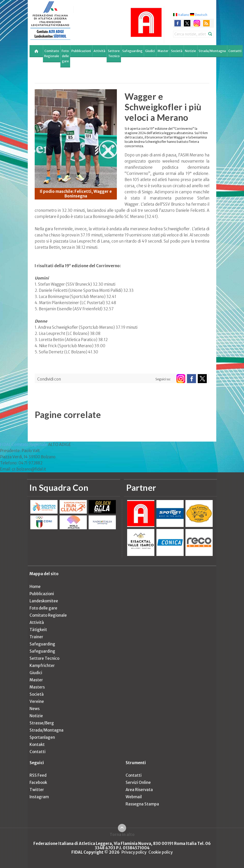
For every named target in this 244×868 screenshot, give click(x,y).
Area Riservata (139, 790)
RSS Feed (38, 775)
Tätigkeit (38, 630)
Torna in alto (122, 834)
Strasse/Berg (42, 723)
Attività (99, 51)
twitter (187, 23)
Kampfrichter (42, 666)
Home (35, 587)
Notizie (190, 51)
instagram (197, 23)
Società (177, 51)
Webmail (134, 797)
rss (206, 23)
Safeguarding (132, 51)
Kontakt (37, 745)
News (35, 709)
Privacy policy (134, 852)
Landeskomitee (44, 601)
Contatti (235, 51)
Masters (37, 687)
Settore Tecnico (114, 53)
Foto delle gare (65, 56)
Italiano (184, 15)
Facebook (38, 782)
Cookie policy (161, 852)
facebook (178, 23)
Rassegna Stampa (142, 804)
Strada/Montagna (212, 51)
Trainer (36, 637)
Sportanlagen (42, 737)
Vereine (37, 701)
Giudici (150, 51)
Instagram (39, 797)
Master (163, 51)
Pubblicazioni (81, 51)
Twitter (37, 790)
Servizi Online (138, 782)
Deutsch (201, 15)
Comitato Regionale (52, 53)
